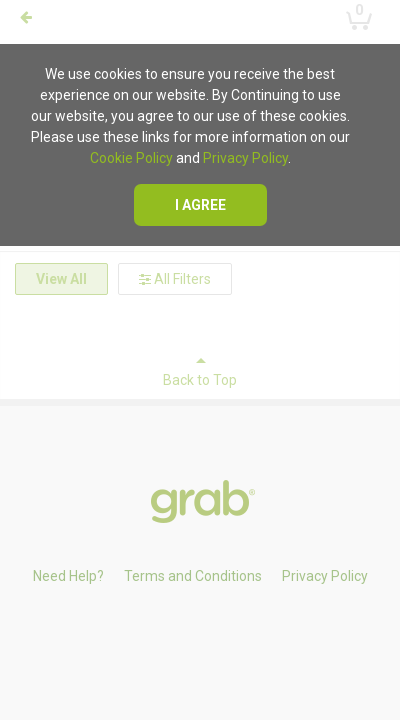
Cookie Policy (131, 158)
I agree (200, 205)
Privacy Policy (245, 158)
